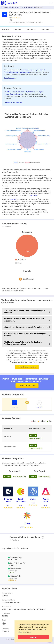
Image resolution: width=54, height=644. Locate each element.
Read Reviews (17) (36, 438)
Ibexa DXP (13, 199)
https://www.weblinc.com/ (11, 603)
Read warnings (12, 571)
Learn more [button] (27, 632)
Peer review (33, 196)
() (11, 20)
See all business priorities (13, 102)
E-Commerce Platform (28, 7)
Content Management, (29, 70)
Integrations (45, 29)
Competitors (31, 29)
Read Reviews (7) (44, 477)
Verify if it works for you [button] (27, 380)
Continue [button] (33, 637)
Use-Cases (18, 29)
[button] (51, 3)
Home (3, 7)
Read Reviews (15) (19, 477)
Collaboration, (25, 72)
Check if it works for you (27, 367)
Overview (5, 29)
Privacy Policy (10, 639)
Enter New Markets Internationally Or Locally (20, 92)
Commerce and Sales (13, 7)
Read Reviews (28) (36, 448)
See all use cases (10, 78)
